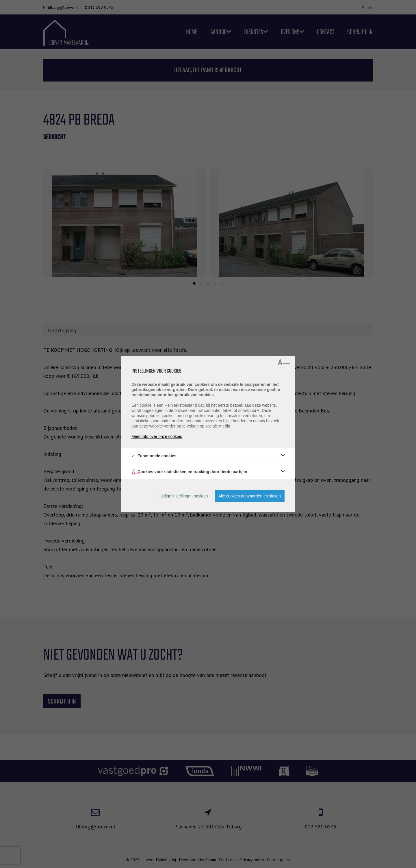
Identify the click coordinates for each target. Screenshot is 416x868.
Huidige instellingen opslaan (183, 496)
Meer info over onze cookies (157, 436)
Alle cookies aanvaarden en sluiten (250, 496)
